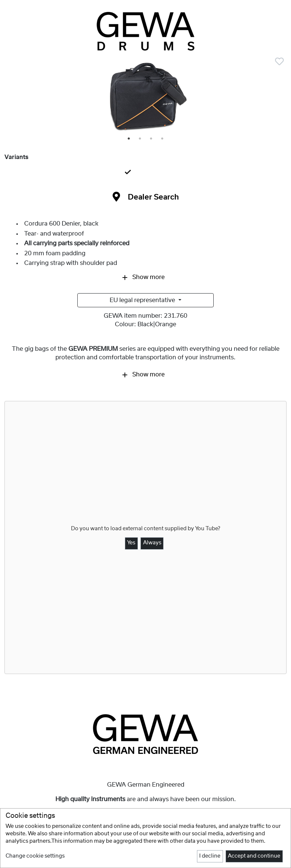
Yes (131, 543)
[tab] (145, 172)
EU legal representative (143, 300)
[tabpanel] (145, 98)
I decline (210, 856)
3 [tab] (152, 139)
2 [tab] (140, 139)
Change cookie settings (35, 856)
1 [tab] (129, 139)
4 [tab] (163, 139)
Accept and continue (254, 856)
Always (152, 543)
